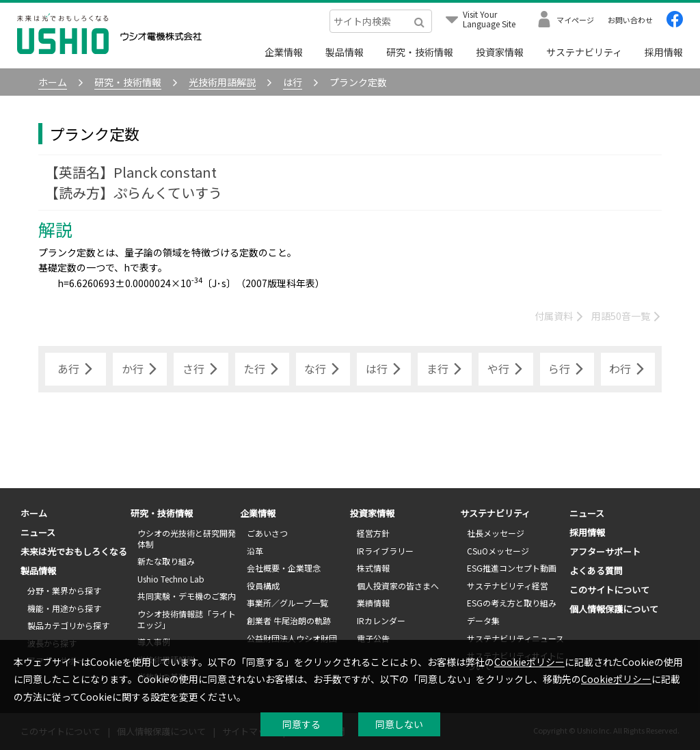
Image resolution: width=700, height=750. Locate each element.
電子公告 (373, 638)
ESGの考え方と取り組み (512, 603)
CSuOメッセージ (498, 551)
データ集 (483, 620)
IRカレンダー (381, 620)
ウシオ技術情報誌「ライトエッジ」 (187, 619)
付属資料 (560, 316)
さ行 (201, 369)
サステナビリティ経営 (508, 586)
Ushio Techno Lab (171, 579)
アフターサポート (605, 551)
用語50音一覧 (627, 316)
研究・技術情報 (420, 52)
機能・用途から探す (64, 608)
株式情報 (373, 568)
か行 (140, 369)
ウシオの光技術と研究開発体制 (187, 538)
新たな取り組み (166, 561)
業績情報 (373, 603)
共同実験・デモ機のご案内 (187, 596)
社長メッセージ (496, 533)
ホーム (34, 513)
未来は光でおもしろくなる (74, 551)
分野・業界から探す (64, 590)
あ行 (76, 369)
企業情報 (284, 52)
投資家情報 (500, 52)
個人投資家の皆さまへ (398, 586)
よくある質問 (596, 571)
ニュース (38, 532)
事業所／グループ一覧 (287, 603)
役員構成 (263, 586)
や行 (506, 369)
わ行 (628, 369)
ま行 (445, 369)
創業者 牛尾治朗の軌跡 (289, 620)
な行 (323, 369)
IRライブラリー (385, 551)
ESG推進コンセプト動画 (512, 568)
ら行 (567, 369)
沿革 (255, 551)
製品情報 (345, 52)
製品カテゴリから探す (68, 625)
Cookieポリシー (529, 662)
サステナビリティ (584, 52)
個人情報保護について (614, 609)
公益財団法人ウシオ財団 (292, 638)
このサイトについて (609, 590)
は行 (384, 369)
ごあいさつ (267, 533)
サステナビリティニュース (515, 638)
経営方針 (373, 533)
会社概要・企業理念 (284, 568)
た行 (262, 369)
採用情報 (664, 52)
